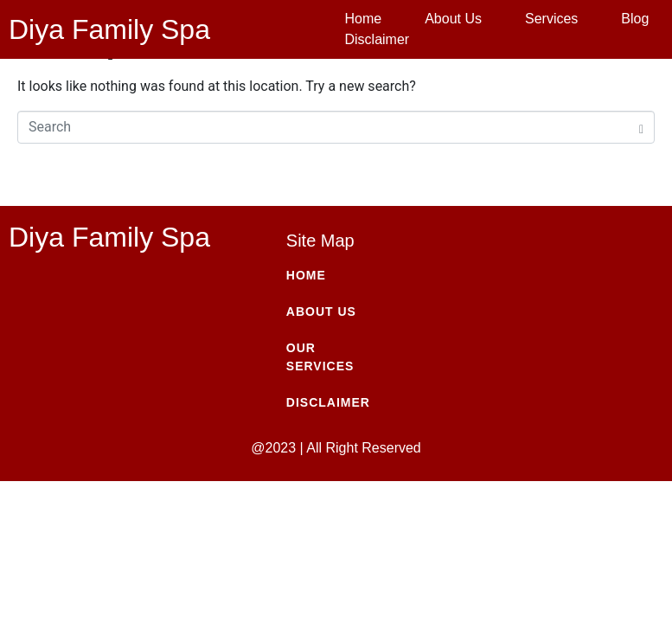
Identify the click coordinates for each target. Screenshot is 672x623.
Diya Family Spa (109, 29)
